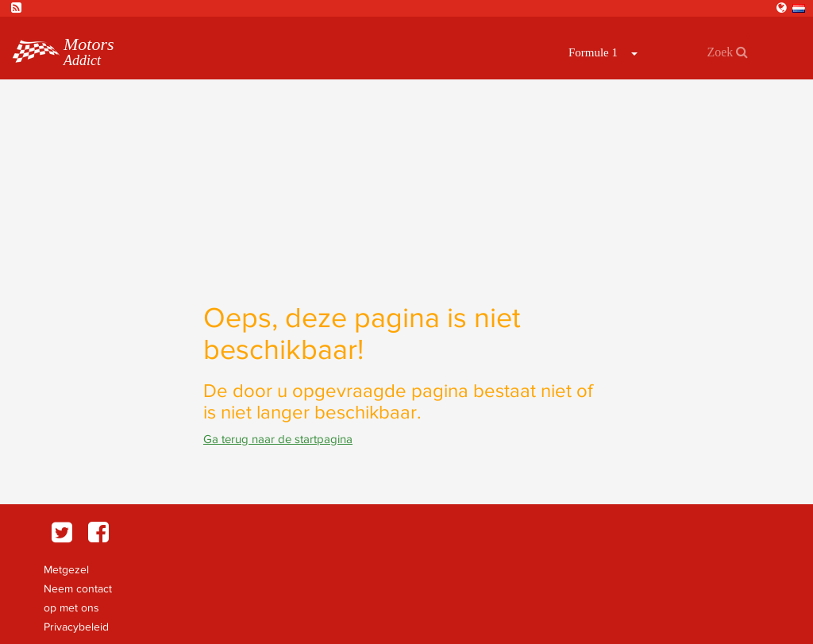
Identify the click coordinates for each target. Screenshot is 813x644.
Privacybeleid (76, 627)
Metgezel (66, 569)
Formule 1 (593, 52)
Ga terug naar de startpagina (278, 439)
